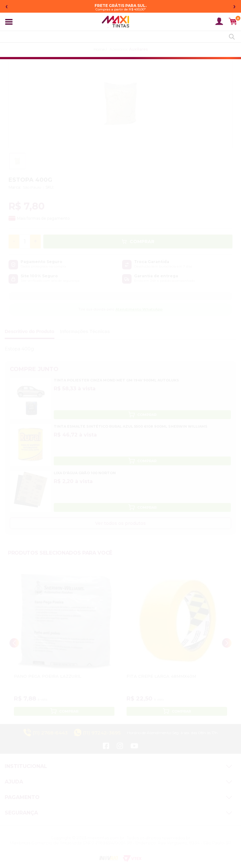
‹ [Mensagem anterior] (7, 6)
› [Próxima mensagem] (234, 6)
